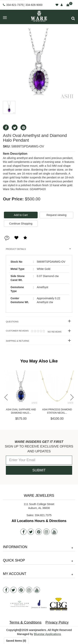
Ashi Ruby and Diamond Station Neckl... (21, 411)
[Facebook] (23, 532)
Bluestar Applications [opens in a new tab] (47, 634)
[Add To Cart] (21, 215)
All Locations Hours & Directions (39, 521)
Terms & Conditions (25, 622)
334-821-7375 (15, 5)
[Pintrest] (39, 532)
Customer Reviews (34, 331)
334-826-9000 (34, 5)
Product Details (16, 249)
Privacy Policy (57, 622)
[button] (73, 18)
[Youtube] (54, 532)
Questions (12, 322)
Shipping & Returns (17, 341)
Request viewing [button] (56, 215)
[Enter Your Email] (39, 460)
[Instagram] (46, 532)
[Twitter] (31, 532)
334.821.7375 (43, 515)
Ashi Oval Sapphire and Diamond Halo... (57, 411)
